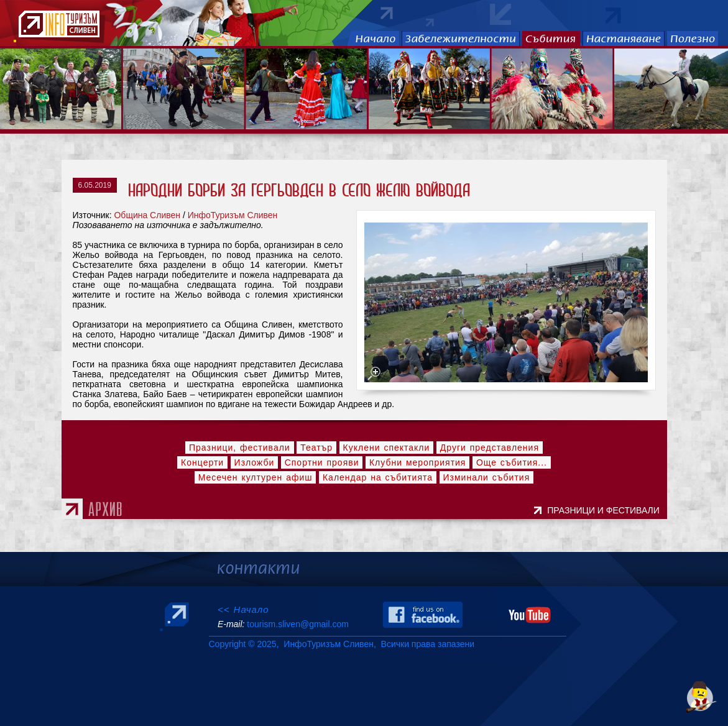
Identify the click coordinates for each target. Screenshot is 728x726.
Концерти (202, 462)
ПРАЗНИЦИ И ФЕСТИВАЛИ (606, 510)
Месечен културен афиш (256, 477)
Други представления (490, 448)
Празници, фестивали (240, 448)
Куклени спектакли (387, 448)
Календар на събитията (378, 477)
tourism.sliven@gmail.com (297, 624)
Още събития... (512, 462)
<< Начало (243, 609)
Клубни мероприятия (418, 462)
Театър (316, 448)
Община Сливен (147, 215)
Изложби (255, 462)
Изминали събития (487, 477)
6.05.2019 (95, 185)
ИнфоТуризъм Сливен (233, 215)
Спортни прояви (322, 462)
